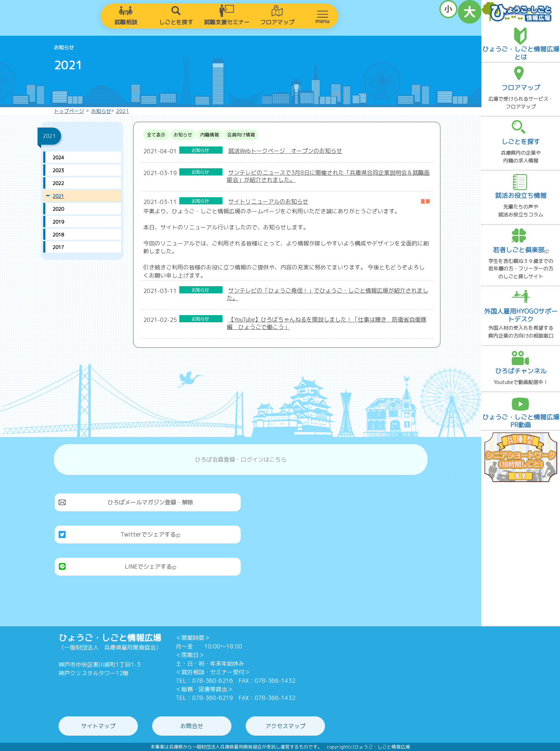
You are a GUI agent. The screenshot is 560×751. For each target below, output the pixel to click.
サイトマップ (98, 726)
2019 (58, 222)
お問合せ (192, 726)
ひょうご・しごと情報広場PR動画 (521, 421)
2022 (58, 183)
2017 (58, 247)
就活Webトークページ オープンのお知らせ (285, 151)
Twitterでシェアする (150, 534)
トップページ (69, 111)
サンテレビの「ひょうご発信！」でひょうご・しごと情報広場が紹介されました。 (327, 294)
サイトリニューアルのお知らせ (268, 202)
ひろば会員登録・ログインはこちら (241, 459)
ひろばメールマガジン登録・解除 (150, 502)
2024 (58, 158)
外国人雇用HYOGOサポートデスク (521, 315)
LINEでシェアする (151, 567)
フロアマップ (277, 22)
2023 (58, 170)
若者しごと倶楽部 (521, 250)
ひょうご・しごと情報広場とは (521, 53)
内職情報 (210, 135)
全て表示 (156, 135)
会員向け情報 (241, 135)
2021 (122, 111)
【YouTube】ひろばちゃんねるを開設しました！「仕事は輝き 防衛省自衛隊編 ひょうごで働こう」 (327, 323)
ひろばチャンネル (521, 371)
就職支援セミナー (227, 22)
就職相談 (126, 22)
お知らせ (101, 111)
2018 (58, 235)
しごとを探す (176, 22)
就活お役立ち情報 (521, 196)
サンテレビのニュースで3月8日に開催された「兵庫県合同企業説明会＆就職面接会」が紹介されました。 (328, 176)
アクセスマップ (285, 726)
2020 (58, 209)
